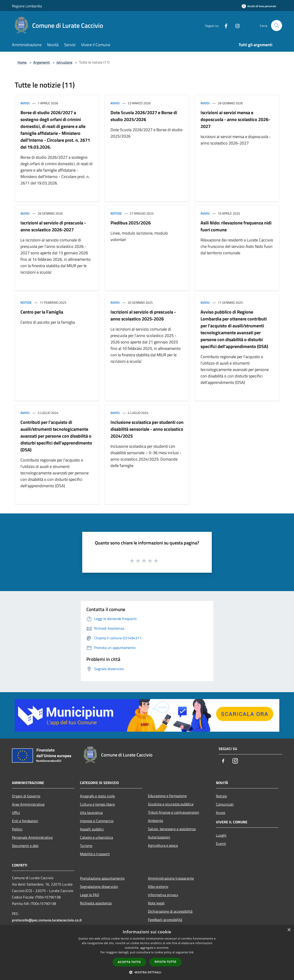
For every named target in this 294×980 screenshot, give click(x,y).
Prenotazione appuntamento (102, 878)
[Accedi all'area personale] (259, 6)
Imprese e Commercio (97, 821)
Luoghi (221, 835)
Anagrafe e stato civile (97, 796)
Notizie (116, 213)
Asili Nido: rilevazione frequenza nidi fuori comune (236, 226)
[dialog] (147, 953)
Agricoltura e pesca (163, 845)
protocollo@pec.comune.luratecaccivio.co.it (47, 920)
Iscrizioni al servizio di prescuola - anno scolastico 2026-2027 (53, 226)
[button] (147, 972)
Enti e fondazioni (25, 821)
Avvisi (25, 103)
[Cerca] (277, 25)
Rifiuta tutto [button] (165, 962)
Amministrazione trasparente (171, 878)
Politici (17, 829)
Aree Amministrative (28, 804)
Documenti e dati (25, 846)
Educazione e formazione (167, 796)
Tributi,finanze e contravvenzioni (174, 812)
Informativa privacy (163, 895)
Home (22, 62)
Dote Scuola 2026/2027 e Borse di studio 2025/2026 (144, 116)
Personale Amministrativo (32, 837)
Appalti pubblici (92, 829)
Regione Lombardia (27, 6)
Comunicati (225, 804)
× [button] (289, 930)
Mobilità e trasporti (95, 854)
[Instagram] (236, 25)
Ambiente (155, 821)
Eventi (221, 844)
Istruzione (64, 62)
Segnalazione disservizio (99, 887)
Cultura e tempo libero (97, 804)
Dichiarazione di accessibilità (170, 911)
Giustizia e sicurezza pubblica (171, 804)
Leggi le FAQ (90, 895)
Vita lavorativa (91, 813)
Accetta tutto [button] (129, 962)
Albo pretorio (158, 887)
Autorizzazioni (159, 837)
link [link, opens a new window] (191, 952)
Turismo (86, 846)
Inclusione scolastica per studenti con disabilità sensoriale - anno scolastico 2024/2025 (147, 429)
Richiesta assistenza (96, 903)
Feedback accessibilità (165, 920)
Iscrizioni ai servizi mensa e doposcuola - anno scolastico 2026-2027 (235, 119)
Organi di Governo (26, 796)
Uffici (16, 813)
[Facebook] (224, 25)
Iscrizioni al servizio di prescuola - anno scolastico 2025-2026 (143, 315)
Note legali (156, 903)
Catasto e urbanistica (96, 837)
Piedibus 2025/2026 (131, 223)
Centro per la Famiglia (42, 312)
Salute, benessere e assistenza (172, 829)
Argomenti (42, 62)
